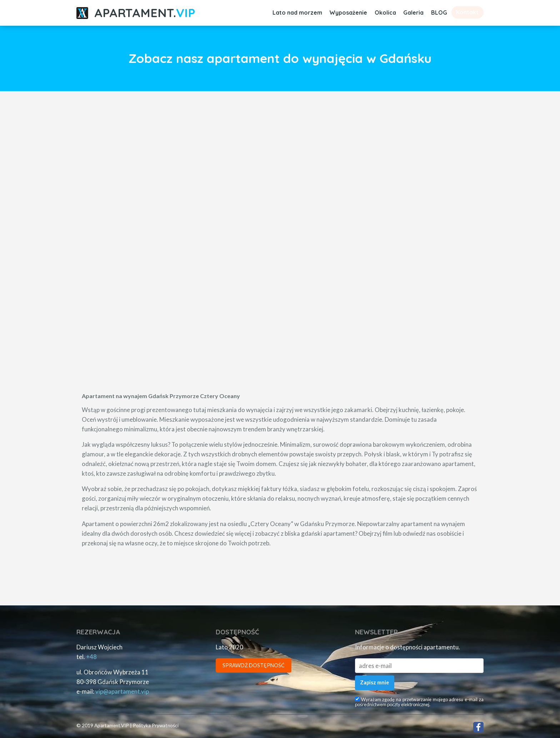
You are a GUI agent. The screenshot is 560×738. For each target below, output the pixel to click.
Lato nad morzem (297, 13)
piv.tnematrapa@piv (122, 691)
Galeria (413, 13)
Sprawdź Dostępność (254, 665)
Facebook (478, 727)
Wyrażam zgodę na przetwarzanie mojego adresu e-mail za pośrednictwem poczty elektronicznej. (419, 702)
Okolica (385, 13)
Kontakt (467, 12)
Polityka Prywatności (156, 725)
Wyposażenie (348, 13)
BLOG (439, 13)
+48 (91, 657)
